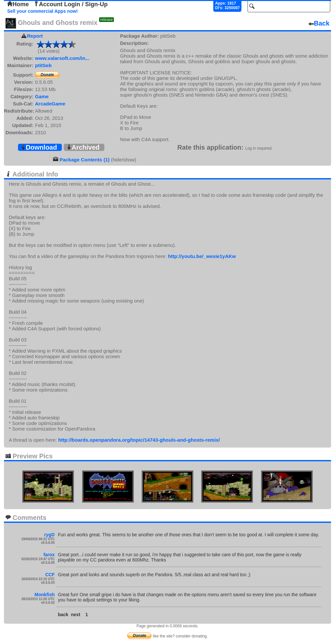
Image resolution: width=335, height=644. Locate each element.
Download (39, 147)
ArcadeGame (50, 104)
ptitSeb (43, 65)
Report (35, 36)
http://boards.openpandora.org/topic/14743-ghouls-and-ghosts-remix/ (139, 440)
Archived (83, 147)
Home (18, 4)
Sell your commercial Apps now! (43, 11)
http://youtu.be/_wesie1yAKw (202, 256)
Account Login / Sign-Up (71, 4)
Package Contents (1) (85, 160)
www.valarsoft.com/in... (62, 58)
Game (42, 96)
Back (319, 23)
